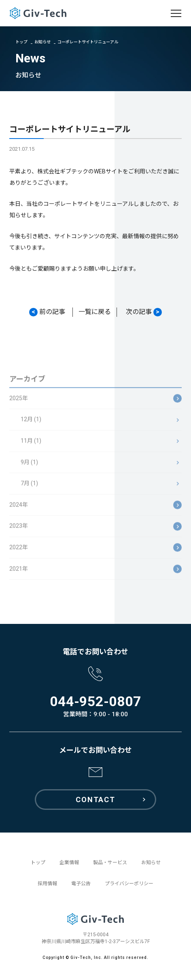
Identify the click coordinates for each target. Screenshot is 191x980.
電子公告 (81, 884)
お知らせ (42, 42)
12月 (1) (31, 423)
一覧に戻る (95, 312)
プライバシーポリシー (129, 884)
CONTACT (95, 800)
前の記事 (47, 312)
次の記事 (144, 312)
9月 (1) (29, 466)
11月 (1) (31, 445)
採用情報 (47, 884)
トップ (21, 42)
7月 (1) (29, 487)
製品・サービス (110, 863)
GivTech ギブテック (38, 13)
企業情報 (69, 863)
